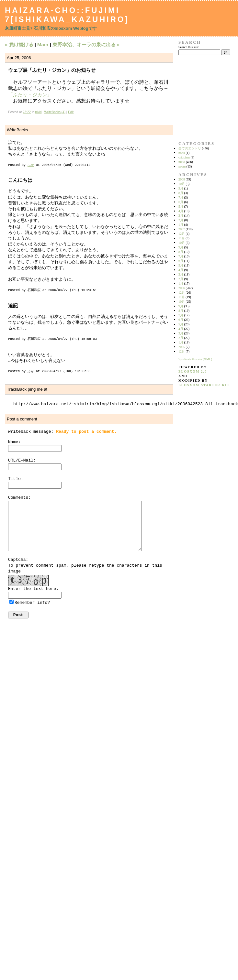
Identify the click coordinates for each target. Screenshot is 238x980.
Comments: (19, 498)
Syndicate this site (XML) (195, 359)
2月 (181, 220)
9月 (181, 188)
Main (43, 44)
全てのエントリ (190, 148)
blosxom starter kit (204, 385)
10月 (182, 184)
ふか (31, 165)
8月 (181, 193)
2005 (182, 347)
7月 (181, 197)
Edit (71, 112)
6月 (181, 202)
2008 (182, 179)
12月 (182, 234)
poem (182, 166)
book (182, 153)
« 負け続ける (19, 44)
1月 (181, 225)
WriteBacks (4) (55, 112)
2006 (182, 288)
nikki (38, 112)
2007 (182, 229)
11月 (182, 238)
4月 (181, 211)
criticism (184, 157)
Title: (16, 479)
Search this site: (189, 47)
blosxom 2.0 (193, 371)
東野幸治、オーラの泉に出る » (86, 44)
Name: (14, 442)
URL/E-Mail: (22, 460)
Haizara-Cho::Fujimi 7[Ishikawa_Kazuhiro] (67, 15)
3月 (181, 216)
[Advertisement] (199, 98)
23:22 (27, 112)
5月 (181, 207)
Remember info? (32, 603)
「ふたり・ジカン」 (30, 95)
